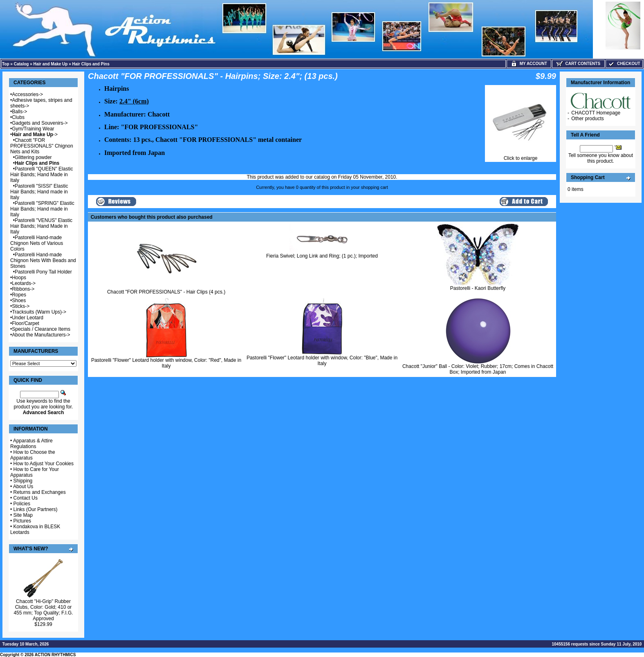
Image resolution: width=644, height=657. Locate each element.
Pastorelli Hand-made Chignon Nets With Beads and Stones (43, 260)
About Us (23, 487)
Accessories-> (27, 94)
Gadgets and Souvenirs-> (40, 123)
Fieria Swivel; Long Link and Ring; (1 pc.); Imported (322, 256)
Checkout (624, 64)
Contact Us (26, 498)
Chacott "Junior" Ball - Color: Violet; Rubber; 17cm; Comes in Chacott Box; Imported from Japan (478, 369)
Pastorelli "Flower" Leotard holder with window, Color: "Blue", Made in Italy (322, 361)
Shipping (23, 481)
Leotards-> (24, 283)
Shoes (19, 300)
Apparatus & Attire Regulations (31, 444)
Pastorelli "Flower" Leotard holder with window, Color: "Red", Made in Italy (166, 363)
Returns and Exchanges (40, 492)
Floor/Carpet (26, 323)
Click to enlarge (521, 156)
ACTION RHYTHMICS (55, 655)
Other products (587, 119)
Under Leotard (28, 318)
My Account (529, 64)
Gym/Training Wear (33, 129)
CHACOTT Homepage (596, 113)
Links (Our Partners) (36, 509)
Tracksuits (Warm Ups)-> (39, 312)
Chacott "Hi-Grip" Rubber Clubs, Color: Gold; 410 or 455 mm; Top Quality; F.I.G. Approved (43, 610)
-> (35, 135)
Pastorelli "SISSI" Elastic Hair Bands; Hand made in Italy (39, 192)
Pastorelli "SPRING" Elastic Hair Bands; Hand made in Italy (42, 209)
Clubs (18, 117)
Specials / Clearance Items (41, 329)
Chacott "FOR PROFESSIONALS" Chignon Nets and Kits (42, 146)
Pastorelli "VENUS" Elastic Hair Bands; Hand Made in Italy (41, 226)
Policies (22, 504)
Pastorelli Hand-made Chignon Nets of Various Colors (37, 243)
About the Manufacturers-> (41, 335)
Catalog (21, 64)
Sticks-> (21, 306)
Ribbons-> (23, 289)
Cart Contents (578, 64)
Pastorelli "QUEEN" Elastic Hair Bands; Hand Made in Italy (42, 175)
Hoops (19, 278)
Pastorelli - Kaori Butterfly (478, 288)
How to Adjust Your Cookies (44, 464)
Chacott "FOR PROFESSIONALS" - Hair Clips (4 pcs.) (166, 292)
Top (6, 64)
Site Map (23, 515)
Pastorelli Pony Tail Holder (43, 272)
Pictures (22, 521)
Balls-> (19, 112)
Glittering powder (33, 157)
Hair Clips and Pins (91, 64)
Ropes (19, 295)
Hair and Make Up (51, 64)
